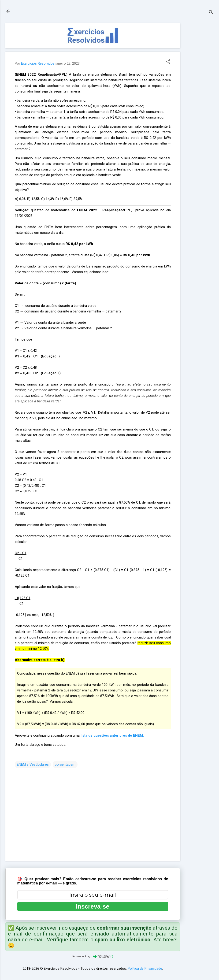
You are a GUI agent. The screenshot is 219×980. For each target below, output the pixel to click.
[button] (168, 62)
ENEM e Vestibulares (33, 765)
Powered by (93, 956)
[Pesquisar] (211, 13)
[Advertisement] (199, 93)
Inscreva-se (93, 906)
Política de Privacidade (145, 969)
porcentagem (65, 765)
